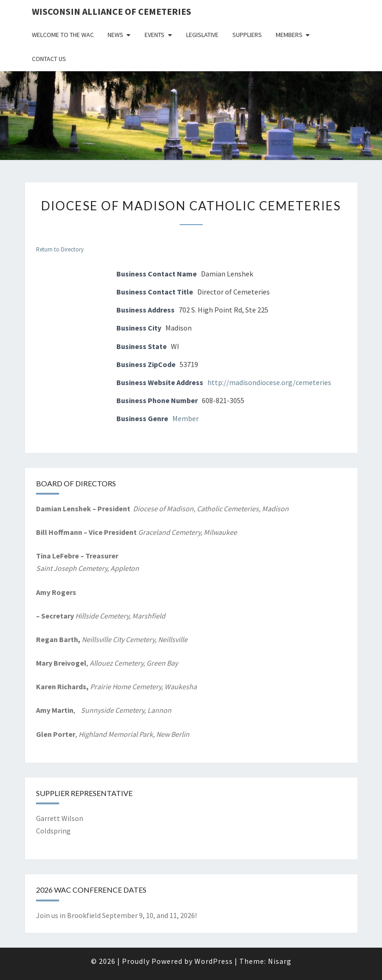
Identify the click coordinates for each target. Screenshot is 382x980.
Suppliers (247, 35)
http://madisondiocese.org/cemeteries (269, 382)
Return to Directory (60, 249)
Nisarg (280, 961)
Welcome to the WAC (63, 35)
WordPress (214, 961)
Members (289, 35)
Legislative (202, 35)
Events (155, 35)
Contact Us (49, 59)
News (115, 35)
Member (185, 418)
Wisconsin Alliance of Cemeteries (112, 11)
